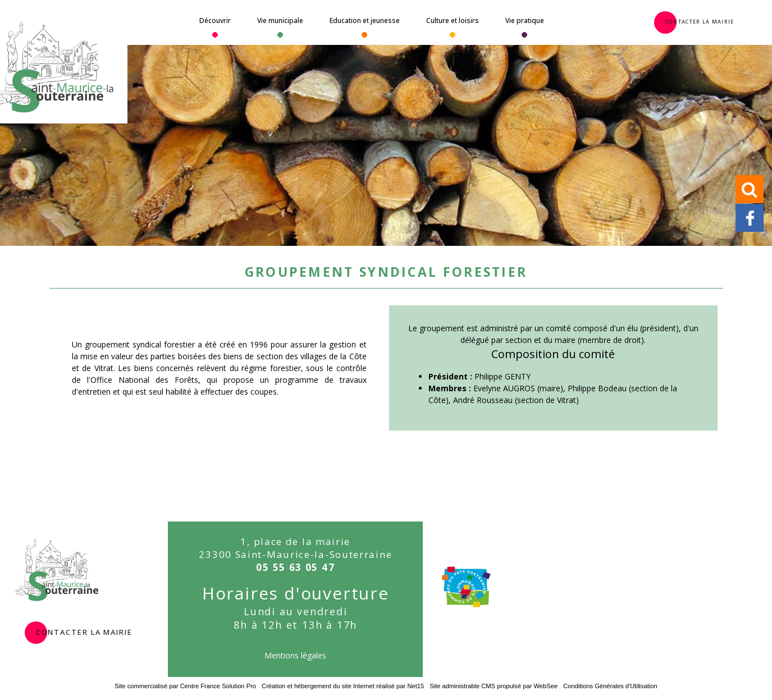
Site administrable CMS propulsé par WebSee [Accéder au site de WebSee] (494, 686)
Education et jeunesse (365, 20)
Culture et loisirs (453, 20)
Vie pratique (525, 20)
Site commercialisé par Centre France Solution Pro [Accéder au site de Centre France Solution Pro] (185, 686)
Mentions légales (295, 655)
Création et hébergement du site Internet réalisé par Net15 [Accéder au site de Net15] (343, 686)
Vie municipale (280, 20)
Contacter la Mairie (700, 21)
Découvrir (215, 20)
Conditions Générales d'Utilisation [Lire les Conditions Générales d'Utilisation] (610, 686)
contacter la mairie (84, 631)
